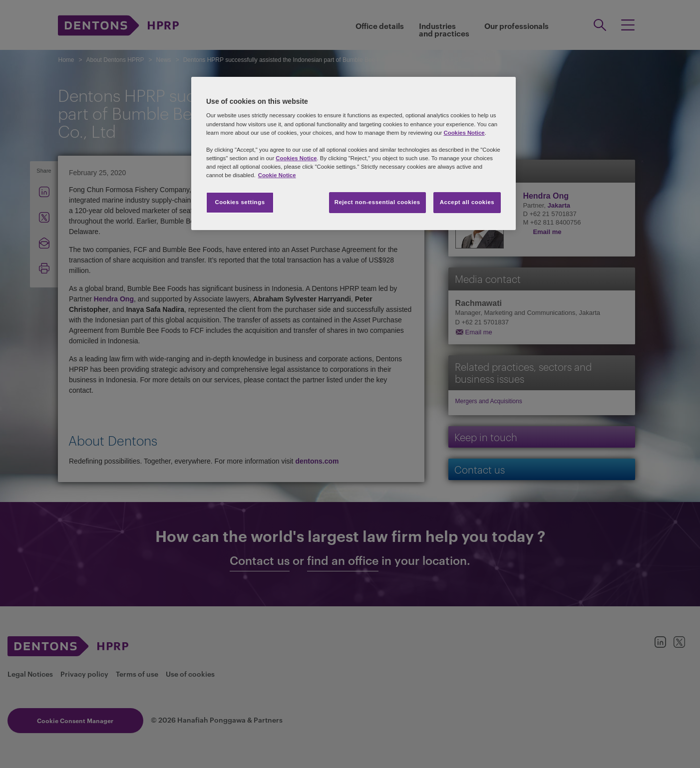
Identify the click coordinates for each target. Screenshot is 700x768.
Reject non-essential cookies (377, 202)
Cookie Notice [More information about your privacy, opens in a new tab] (277, 175)
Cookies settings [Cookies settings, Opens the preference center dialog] (240, 202)
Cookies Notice (464, 133)
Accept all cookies (467, 202)
